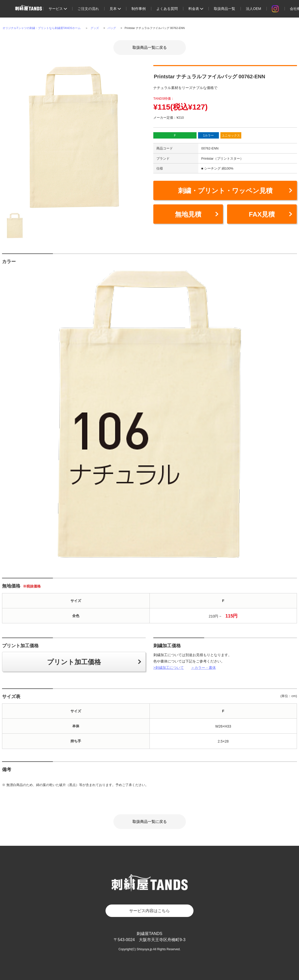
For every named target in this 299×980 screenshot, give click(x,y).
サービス (58, 9)
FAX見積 (262, 214)
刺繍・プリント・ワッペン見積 (225, 191)
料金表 (196, 9)
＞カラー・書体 (203, 668)
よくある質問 (167, 9)
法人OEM (253, 9)
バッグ (112, 28)
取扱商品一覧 (225, 9)
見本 (115, 9)
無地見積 (188, 214)
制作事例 (139, 9)
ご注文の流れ (88, 9)
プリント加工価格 (74, 662)
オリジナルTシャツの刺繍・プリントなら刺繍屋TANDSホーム (42, 28)
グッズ (95, 28)
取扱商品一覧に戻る (150, 47)
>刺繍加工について (169, 668)
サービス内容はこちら (149, 911)
